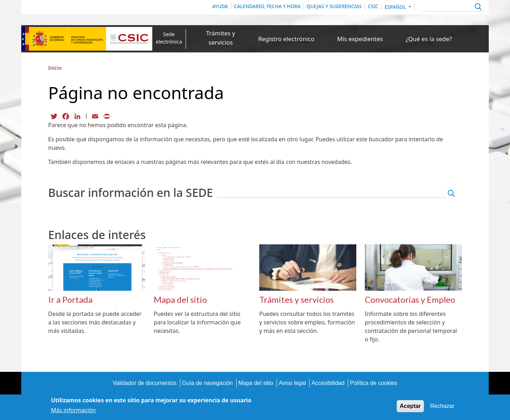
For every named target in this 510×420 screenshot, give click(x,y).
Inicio (55, 68)
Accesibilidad (328, 383)
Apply (477, 8)
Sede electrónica (169, 38)
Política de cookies (373, 383)
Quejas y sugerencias (334, 6)
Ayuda (220, 6)
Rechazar (442, 407)
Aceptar (410, 407)
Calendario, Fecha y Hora (267, 6)
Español (396, 7)
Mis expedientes (360, 39)
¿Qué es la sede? (429, 39)
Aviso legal (292, 383)
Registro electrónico (286, 39)
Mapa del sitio (256, 383)
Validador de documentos (144, 383)
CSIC (373, 6)
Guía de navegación (207, 383)
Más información (73, 412)
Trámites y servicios (221, 38)
